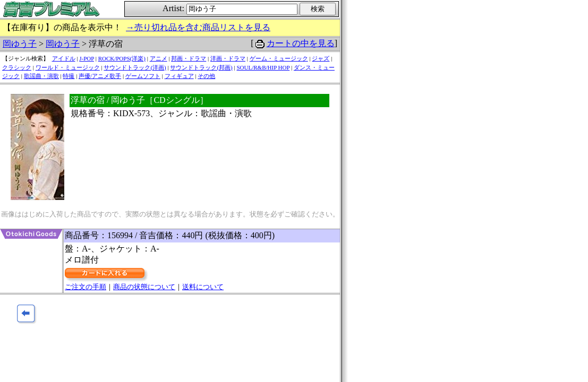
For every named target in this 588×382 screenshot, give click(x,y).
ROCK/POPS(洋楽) (122, 58)
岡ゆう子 (20, 44)
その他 (206, 76)
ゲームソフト (143, 76)
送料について (203, 287)
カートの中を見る (301, 43)
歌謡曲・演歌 (41, 76)
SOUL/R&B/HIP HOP (263, 67)
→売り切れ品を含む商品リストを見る (198, 27)
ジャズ (321, 58)
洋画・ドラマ (228, 58)
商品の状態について (144, 287)
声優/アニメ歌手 (100, 76)
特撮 (69, 76)
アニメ (159, 58)
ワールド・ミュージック (68, 67)
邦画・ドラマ (189, 58)
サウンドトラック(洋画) (135, 67)
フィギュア (179, 76)
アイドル (64, 58)
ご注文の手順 (86, 287)
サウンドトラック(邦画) (201, 67)
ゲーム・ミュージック (279, 58)
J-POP (87, 58)
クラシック (17, 67)
